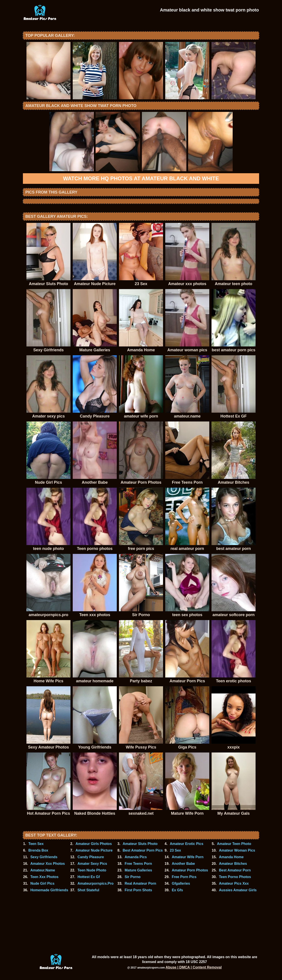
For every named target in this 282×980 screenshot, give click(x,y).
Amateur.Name (43, 870)
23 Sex (175, 850)
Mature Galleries (138, 870)
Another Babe (183, 864)
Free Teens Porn (138, 864)
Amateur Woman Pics (237, 850)
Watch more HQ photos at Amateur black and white (141, 178)
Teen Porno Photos (235, 877)
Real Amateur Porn (140, 883)
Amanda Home (231, 857)
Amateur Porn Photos (190, 870)
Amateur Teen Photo (234, 844)
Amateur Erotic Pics (187, 844)
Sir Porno (133, 877)
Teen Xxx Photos (45, 877)
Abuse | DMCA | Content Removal (194, 967)
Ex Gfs (177, 890)
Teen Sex (36, 844)
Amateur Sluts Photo (140, 844)
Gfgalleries (181, 883)
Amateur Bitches (233, 864)
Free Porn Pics (184, 877)
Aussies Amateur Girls (238, 890)
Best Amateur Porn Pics (143, 850)
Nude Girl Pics (42, 883)
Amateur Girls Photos (94, 844)
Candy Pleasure (91, 857)
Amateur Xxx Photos (48, 864)
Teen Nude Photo (92, 870)
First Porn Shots (138, 890)
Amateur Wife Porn (188, 857)
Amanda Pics (136, 857)
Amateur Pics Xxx (234, 883)
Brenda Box (38, 850)
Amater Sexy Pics (92, 864)
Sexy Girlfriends (44, 857)
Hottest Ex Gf (89, 877)
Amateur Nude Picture (94, 850)
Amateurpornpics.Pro (96, 883)
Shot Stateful (88, 890)
